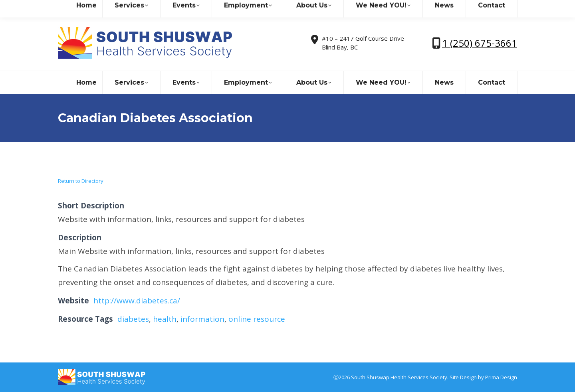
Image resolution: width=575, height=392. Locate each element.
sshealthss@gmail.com (128, 7)
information (202, 319)
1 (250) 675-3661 (480, 43)
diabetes (133, 319)
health (165, 319)
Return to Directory (81, 181)
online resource (257, 319)
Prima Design (501, 377)
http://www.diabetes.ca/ (137, 301)
